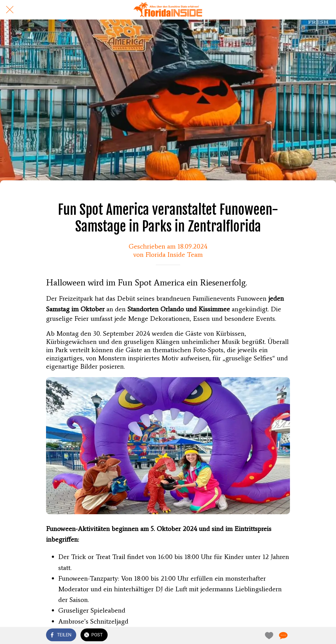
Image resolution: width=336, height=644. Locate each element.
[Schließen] (10, 10)
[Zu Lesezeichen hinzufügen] (268, 635)
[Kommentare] (283, 635)
